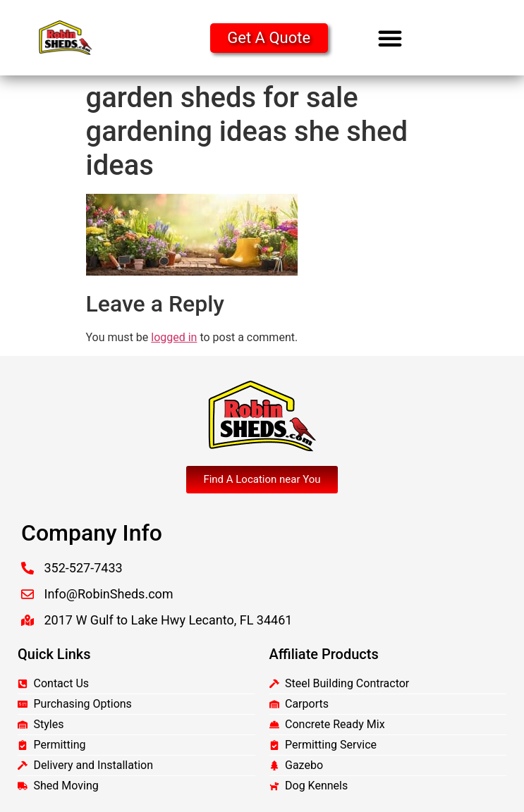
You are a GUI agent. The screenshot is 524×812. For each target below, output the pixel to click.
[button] (390, 38)
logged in (174, 337)
